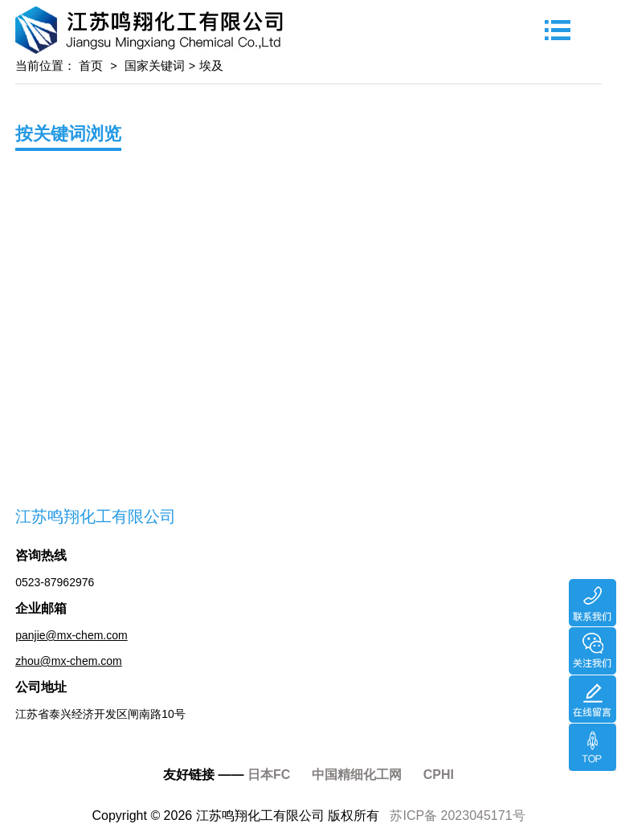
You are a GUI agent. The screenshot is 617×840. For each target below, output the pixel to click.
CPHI (439, 775)
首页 (89, 66)
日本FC (269, 775)
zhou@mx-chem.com (68, 661)
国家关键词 (155, 66)
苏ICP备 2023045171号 (457, 816)
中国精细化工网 (357, 775)
